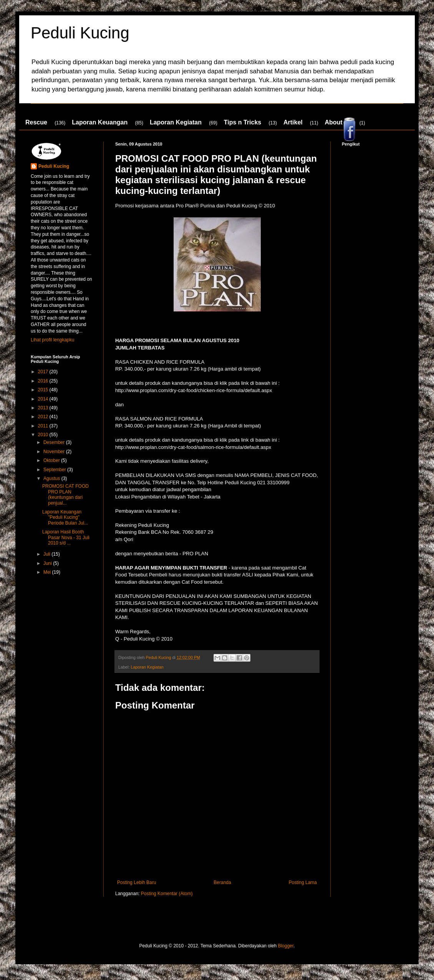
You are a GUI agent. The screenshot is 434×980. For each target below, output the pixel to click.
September (55, 470)
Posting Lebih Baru (137, 882)
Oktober (52, 460)
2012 (44, 417)
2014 (44, 399)
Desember (55, 442)
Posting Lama (303, 882)
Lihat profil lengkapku (52, 340)
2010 (44, 435)
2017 (44, 372)
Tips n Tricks (243, 122)
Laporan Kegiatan (176, 122)
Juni (48, 563)
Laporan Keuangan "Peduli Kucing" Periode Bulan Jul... (65, 517)
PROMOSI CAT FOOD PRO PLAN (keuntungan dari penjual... (65, 494)
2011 (44, 426)
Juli (47, 554)
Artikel (293, 122)
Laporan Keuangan (100, 122)
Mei (48, 572)
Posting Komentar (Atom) (167, 894)
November (55, 452)
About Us (338, 122)
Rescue (36, 122)
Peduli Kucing (80, 33)
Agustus (52, 478)
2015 (44, 390)
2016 (44, 381)
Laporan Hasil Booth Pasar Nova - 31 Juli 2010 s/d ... (66, 537)
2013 (44, 408)
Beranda (222, 882)
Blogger (286, 946)
